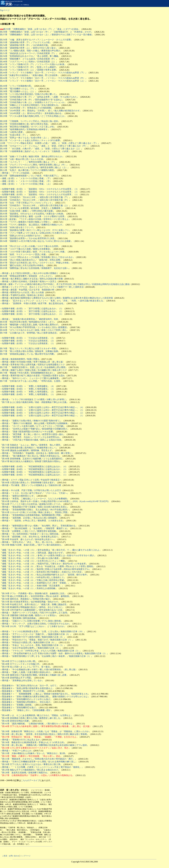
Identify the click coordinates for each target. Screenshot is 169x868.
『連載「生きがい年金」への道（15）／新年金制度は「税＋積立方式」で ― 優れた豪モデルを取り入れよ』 (51, 550)
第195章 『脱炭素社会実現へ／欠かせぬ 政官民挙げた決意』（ (29, 238)
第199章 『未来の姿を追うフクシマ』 (18, 227)
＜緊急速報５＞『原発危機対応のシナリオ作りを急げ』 (26, 699)
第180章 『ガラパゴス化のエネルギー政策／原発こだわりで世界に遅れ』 (34, 330)
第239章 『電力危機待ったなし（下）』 (19, 89)
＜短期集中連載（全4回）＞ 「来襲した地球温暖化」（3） (27, 389)
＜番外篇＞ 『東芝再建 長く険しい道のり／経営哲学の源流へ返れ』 (33, 434)
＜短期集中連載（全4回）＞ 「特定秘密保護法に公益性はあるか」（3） (34, 469)
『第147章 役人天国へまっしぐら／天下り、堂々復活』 (26, 667)
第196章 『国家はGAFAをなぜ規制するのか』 (21, 236)
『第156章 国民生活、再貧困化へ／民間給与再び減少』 (26, 599)
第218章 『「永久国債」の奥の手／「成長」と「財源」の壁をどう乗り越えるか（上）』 (42, 149)
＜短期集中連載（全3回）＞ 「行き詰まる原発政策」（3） (27, 338)
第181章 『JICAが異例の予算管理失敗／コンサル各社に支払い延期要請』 (34, 327)
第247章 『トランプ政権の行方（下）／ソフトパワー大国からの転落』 (33, 64)
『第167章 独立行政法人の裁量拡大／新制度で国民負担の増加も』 (31, 461)
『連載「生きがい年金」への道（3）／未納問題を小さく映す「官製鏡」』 (35, 583)
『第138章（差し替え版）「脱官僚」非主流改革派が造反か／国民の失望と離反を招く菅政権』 (44, 734)
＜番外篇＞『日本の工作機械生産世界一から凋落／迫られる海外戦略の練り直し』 (39, 762)
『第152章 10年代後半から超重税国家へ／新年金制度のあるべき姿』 (32, 610)
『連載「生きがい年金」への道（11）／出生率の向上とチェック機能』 (33, 561)
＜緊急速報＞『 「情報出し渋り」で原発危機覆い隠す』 (26, 710)
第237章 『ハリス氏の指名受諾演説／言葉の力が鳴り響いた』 (29, 94)
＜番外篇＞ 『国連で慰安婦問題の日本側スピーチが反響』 (27, 432)
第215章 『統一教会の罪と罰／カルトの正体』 (23, 159)
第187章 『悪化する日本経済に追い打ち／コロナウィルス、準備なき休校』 (35, 263)
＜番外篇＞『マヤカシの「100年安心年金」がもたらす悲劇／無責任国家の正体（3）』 (41, 651)
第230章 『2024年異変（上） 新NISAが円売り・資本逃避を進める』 (32, 113)
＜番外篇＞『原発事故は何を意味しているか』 (22, 680)
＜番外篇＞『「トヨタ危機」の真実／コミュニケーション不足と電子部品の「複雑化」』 (42, 767)
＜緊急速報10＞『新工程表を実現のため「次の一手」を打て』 (29, 686)
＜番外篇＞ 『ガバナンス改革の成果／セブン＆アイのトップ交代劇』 (33, 426)
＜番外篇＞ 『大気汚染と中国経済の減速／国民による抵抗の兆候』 (32, 440)
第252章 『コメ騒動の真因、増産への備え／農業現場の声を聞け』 (31, 51)
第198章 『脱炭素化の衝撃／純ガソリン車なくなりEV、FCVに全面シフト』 (36, 230)
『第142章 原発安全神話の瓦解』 (15, 721)
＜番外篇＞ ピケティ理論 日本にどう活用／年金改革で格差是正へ (31, 480)
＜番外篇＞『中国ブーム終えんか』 (17, 751)
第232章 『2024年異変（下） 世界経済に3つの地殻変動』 (27, 108)
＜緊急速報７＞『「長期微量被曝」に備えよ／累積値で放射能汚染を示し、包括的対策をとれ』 (45, 694)
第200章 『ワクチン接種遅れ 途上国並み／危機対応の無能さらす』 (32, 225)
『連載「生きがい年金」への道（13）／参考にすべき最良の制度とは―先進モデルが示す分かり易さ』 (48, 555)
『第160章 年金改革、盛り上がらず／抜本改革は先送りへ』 (28, 539)
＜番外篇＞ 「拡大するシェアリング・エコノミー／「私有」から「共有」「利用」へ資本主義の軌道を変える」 (53, 301)
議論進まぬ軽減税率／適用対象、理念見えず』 (32, 450)
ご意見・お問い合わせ (11, 856)
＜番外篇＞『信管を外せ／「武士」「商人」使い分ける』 (27, 542)
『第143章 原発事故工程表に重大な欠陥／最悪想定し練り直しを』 (31, 718)
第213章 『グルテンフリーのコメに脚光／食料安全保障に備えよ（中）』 (34, 165)
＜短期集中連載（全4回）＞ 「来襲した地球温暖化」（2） (27, 392)
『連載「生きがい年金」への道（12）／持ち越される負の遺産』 (30, 558)
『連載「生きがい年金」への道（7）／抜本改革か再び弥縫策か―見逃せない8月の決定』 (42, 572)
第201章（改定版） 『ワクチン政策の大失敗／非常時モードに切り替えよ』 (35, 219)
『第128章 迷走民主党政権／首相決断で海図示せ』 (25, 773)
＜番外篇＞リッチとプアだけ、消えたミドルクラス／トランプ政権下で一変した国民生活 (42, 287)
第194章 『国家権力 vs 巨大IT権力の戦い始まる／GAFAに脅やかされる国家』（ (37, 241)
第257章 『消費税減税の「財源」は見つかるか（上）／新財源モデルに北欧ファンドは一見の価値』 (47, 35)
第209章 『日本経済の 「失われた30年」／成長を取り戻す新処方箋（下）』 (36, 197)
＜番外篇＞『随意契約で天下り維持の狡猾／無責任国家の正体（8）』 (33, 637)
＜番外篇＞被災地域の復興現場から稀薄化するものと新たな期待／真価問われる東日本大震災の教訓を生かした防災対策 (56, 298)
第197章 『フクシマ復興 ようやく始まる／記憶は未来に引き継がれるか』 (35, 233)
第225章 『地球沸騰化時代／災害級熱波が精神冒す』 (25, 129)
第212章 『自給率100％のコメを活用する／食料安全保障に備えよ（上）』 (35, 167)
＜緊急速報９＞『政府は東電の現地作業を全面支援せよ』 (27, 688)
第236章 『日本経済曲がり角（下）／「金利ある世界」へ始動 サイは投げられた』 (39, 97)
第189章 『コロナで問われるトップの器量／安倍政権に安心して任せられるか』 (37, 257)
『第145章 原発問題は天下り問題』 (16, 678)
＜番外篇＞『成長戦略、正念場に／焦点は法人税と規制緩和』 (29, 518)
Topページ (5, 10)
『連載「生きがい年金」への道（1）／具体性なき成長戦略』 (29, 588)
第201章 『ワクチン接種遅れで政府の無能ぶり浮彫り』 (26, 222)
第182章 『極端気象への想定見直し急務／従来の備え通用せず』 (30, 325)
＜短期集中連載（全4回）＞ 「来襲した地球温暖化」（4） (27, 386)
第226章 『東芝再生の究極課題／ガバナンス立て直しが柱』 (28, 127)
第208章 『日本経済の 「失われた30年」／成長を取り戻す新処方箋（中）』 (36, 200)
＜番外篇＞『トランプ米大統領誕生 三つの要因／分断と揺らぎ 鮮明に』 (34, 399)
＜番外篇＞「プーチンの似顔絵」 (16, 173)
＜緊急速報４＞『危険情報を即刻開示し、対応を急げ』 (26, 702)
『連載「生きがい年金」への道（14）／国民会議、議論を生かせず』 (32, 553)
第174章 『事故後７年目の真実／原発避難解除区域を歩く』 (28, 373)
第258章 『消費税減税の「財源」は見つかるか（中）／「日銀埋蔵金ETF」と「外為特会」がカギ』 (47, 32)
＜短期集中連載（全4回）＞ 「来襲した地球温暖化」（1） (27, 394)
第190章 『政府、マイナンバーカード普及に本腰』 (24, 254)
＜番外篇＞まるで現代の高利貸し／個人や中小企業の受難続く (29, 273)
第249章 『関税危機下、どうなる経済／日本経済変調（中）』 (29, 59)
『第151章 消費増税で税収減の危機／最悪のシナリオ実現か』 (29, 615)
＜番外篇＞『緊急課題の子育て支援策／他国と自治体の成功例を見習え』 (35, 507)
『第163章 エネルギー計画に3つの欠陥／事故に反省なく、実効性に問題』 (35, 512)
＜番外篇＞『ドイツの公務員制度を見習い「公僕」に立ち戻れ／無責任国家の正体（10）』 (43, 631)
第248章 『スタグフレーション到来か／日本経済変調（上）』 (29, 62)
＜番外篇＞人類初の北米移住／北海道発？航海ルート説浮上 (28, 281)
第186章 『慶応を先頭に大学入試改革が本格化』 (23, 265)
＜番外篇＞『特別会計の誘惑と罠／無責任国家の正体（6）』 (29, 642)
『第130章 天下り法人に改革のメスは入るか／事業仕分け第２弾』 (31, 764)
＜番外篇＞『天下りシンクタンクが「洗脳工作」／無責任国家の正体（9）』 (36, 634)
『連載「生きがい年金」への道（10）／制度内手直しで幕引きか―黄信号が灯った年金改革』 (44, 564)
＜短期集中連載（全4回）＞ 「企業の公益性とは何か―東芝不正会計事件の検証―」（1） (42, 416)
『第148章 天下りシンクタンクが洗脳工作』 (21, 664)
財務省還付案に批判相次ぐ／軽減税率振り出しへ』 (34, 448)
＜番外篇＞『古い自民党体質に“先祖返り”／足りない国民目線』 (30, 534)
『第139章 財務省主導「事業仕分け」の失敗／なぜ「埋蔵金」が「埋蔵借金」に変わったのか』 (45, 731)
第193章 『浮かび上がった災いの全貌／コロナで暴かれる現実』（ (31, 246)
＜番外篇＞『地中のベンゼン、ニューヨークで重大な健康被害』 (30, 378)
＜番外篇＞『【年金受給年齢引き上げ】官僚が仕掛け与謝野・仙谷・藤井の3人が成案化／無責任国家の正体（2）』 (54, 653)
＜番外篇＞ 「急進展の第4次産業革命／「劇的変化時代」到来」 (30, 319)
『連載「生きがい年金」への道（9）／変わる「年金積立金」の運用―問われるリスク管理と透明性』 (48, 566)
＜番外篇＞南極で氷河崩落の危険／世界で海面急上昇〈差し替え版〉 (32, 362)
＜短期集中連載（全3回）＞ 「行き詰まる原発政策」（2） (27, 341)
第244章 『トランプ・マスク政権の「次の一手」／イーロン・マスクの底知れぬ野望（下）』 (44, 73)
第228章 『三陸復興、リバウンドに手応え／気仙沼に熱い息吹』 (30, 121)
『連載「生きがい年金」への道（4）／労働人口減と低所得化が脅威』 (33, 580)
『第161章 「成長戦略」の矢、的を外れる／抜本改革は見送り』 (30, 537)
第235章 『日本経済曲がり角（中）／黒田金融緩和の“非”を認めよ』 (32, 100)
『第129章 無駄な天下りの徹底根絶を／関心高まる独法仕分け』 (30, 770)
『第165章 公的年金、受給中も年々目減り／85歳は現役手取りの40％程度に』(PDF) (39, 501)
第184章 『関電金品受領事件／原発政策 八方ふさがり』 (27, 276)
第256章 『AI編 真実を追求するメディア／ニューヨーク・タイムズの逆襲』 (36, 40)
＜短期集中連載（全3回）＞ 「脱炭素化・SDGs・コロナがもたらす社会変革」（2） (39, 192)
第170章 (6, 448)
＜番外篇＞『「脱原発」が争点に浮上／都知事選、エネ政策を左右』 (32, 521)
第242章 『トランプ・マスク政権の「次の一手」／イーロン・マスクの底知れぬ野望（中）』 (44, 78)
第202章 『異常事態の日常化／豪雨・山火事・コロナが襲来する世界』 (33, 216)
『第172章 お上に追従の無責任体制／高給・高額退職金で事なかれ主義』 (34, 402)
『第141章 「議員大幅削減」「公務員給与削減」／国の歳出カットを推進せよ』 (37, 724)
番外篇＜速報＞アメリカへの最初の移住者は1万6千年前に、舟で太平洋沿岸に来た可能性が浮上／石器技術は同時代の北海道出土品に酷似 (65, 284)
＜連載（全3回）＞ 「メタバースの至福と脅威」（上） (26, 184)
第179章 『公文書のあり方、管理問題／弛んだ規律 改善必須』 (29, 333)
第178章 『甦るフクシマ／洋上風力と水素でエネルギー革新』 (29, 348)
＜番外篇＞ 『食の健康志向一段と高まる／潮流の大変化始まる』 (31, 456)
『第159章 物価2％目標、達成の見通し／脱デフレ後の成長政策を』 (32, 545)
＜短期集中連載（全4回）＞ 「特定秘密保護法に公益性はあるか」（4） (34, 466)
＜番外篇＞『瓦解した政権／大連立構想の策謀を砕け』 (26, 672)
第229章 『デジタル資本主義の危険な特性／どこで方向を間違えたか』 (33, 116)
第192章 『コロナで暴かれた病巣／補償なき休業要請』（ (27, 249)
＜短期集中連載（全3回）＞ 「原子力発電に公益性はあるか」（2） (32, 311)
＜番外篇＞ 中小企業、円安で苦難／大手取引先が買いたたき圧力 (31, 490)
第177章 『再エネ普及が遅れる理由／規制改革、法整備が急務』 (30, 351)
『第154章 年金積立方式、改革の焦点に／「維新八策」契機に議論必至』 (34, 604)
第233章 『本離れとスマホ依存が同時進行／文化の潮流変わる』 (30, 105)
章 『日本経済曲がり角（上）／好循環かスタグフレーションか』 (36, 102)
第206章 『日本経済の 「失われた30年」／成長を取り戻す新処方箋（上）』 (36, 205)
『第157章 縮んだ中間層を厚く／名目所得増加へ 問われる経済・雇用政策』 (36, 596)
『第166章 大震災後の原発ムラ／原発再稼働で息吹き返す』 (28, 483)
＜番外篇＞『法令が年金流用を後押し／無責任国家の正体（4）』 (31, 648)
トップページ (25, 856)
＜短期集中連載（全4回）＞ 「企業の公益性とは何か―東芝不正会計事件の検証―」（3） (42, 410)
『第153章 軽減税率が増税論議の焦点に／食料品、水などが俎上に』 (32, 607)
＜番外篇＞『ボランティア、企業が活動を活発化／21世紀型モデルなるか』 (36, 624)
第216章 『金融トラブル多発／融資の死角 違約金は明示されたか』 (32, 156)
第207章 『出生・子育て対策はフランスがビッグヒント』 (27, 203)
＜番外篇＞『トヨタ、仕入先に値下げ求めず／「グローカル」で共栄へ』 (35, 493)
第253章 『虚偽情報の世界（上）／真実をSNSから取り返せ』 (29, 48)
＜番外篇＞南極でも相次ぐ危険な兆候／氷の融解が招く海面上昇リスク (33, 370)
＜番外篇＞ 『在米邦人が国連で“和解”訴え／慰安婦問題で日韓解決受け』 (35, 429)
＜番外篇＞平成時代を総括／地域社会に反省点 (22, 295)
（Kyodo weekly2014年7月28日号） (94, 501)
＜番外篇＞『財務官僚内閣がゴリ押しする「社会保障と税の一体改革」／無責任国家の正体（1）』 (47, 656)
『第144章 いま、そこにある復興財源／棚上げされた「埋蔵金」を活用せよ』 (36, 715)
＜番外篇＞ (5, 290)
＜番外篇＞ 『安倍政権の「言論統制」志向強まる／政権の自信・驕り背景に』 (37, 453)
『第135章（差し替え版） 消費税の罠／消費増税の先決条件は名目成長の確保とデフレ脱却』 (44, 745)
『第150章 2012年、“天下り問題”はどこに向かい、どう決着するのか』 (33, 626)
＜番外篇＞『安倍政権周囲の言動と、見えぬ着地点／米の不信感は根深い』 (36, 510)
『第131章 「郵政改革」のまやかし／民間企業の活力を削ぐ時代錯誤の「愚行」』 (38, 759)
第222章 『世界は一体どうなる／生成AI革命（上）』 (25, 138)
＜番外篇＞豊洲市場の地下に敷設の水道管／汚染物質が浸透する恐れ (33, 376)
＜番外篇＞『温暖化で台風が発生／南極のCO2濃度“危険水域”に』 (31, 421)
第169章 (6, 450)
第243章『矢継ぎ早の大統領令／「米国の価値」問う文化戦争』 (30, 75)
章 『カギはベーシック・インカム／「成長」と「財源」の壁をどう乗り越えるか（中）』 (47, 146)
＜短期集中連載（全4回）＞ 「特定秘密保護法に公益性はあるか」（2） (34, 472)
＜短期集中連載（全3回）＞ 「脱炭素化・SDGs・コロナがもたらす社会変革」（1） (39, 194)
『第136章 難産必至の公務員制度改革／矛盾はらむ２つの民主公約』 (33, 742)
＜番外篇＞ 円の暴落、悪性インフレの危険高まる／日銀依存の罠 (31, 485)
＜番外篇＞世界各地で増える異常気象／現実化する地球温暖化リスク (32, 365)
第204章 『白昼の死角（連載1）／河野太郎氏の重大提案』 (27, 211)
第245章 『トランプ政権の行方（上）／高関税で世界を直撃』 (29, 70)
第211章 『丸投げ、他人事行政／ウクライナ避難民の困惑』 (28, 170)
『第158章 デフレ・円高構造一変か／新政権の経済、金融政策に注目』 (33, 593)
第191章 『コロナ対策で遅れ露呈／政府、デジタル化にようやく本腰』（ (34, 252)
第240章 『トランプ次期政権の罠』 (16, 86)
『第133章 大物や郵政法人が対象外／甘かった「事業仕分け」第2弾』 (33, 753)
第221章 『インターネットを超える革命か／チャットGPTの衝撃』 (31, 140)
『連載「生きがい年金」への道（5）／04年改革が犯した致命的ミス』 (33, 577)
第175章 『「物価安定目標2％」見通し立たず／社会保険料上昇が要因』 (34, 367)
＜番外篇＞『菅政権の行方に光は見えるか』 (21, 740)
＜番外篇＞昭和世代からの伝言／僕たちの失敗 (22, 292)
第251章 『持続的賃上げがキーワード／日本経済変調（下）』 (29, 53)
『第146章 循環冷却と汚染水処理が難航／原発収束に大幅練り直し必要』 (34, 675)
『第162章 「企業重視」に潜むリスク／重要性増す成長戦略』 (29, 531)
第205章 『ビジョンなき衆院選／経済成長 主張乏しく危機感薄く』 (32, 208)
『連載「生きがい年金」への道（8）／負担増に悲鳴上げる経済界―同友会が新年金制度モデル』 (45, 569)
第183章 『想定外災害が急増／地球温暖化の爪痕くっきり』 (28, 322)
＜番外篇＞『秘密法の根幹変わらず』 (18, 496)
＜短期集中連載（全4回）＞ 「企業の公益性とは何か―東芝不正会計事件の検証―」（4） (42, 407)
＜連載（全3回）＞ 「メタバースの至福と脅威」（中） (26, 181)
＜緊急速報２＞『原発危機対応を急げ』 (19, 708)
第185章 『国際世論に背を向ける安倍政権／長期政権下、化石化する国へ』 (35, 268)
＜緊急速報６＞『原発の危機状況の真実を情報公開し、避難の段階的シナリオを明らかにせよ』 (45, 697)
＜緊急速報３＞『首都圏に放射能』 (17, 705)
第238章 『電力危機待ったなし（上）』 (19, 91)
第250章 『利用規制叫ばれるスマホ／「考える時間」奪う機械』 (30, 56)
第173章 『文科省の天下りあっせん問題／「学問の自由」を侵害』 (31, 381)
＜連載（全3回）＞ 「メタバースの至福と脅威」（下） (26, 178)
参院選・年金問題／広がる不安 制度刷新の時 (32, 290)
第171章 (6, 445)
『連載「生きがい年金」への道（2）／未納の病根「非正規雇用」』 (32, 586)
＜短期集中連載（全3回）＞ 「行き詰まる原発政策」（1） (27, 343)
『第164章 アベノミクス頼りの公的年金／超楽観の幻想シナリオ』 (31, 504)
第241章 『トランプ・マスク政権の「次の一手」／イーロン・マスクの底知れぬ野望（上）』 (44, 81)
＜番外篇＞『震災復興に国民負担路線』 (19, 618)
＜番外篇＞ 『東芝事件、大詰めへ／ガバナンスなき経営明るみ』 (31, 437)
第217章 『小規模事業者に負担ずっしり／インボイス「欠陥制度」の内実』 (35, 151)
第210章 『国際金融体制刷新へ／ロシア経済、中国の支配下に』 (30, 176)
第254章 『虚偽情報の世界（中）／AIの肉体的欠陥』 (25, 45)
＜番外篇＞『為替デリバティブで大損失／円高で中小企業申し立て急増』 (35, 613)
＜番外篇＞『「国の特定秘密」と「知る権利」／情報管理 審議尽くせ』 (35, 528)
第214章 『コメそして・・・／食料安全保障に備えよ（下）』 (29, 162)
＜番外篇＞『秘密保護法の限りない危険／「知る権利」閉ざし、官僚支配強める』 (39, 526)
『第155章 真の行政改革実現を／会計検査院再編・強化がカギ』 (30, 602)
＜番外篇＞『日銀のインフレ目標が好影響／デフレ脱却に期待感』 (31, 621)
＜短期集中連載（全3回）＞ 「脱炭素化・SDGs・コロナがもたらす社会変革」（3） (39, 189)
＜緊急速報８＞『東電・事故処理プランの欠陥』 (23, 691)
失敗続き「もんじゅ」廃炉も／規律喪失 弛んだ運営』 (36, 445)
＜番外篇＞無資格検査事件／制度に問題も (20, 359)
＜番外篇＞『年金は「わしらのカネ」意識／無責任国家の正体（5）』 (33, 645)
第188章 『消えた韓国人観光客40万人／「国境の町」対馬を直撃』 (31, 260)
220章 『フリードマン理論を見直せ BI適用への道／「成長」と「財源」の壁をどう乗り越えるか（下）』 (50, 143)
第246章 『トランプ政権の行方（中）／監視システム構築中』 (29, 67)
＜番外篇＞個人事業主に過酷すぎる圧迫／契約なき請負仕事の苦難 (31, 279)
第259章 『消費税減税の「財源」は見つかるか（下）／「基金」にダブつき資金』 (42, 29)
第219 (3, 146)
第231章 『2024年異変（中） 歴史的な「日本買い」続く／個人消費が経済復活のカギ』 (41, 111)
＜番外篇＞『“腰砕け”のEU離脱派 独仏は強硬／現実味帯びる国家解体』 (35, 423)
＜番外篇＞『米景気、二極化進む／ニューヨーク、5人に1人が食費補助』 (35, 499)
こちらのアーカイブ (30, 780)
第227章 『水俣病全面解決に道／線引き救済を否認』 (25, 124)
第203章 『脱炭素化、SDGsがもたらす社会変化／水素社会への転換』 (33, 214)
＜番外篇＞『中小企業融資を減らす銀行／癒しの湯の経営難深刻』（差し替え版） (39, 669)
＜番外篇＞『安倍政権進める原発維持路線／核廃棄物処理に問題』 (31, 515)
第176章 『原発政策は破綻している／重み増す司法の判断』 (28, 354)
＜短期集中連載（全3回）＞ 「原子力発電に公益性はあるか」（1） (32, 314)
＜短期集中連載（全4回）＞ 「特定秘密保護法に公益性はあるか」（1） (34, 475)
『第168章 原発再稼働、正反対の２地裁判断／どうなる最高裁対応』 (32, 459)
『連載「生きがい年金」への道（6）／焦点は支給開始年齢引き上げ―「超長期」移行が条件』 (44, 575)
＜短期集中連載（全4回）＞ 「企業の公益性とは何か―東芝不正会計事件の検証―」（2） (42, 413)
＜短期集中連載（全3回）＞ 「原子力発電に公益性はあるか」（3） (32, 309)
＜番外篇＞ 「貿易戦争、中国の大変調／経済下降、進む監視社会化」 (33, 303)
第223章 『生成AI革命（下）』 (14, 135)
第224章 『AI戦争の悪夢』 (12, 132)
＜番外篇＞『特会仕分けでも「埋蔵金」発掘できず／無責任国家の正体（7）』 (37, 640)
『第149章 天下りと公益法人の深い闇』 (19, 661)
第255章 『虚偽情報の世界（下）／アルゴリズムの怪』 (26, 42)
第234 (3, 102)
